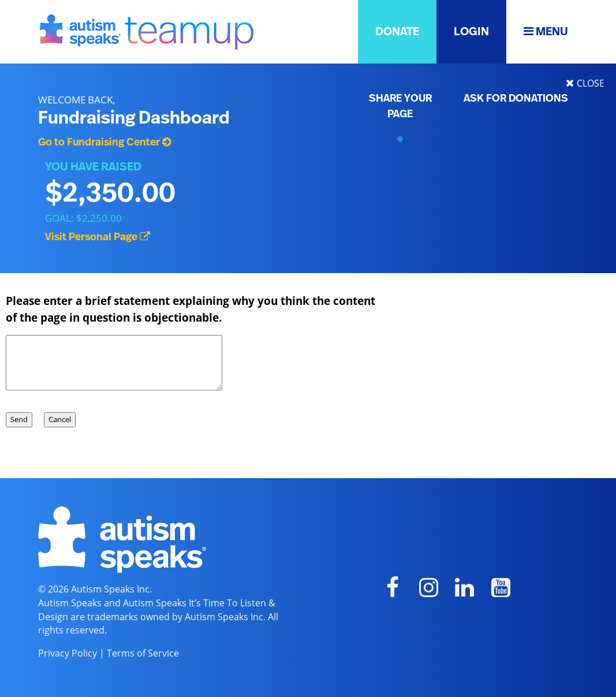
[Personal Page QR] (400, 139)
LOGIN (471, 32)
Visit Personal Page (98, 237)
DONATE (397, 32)
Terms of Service (143, 653)
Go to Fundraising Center (104, 143)
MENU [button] (546, 31)
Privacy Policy (68, 653)
